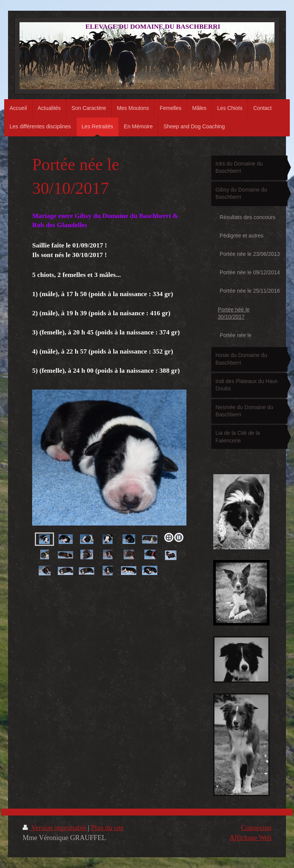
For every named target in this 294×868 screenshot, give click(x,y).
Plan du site (107, 828)
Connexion (256, 828)
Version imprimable (55, 828)
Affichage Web (251, 838)
